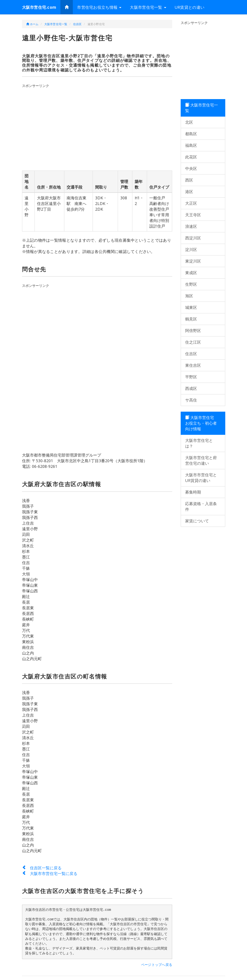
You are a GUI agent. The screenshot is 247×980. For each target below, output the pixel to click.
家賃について (197, 521)
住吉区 (77, 24)
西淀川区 (193, 238)
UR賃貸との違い (190, 7)
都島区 (191, 134)
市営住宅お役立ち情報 (99, 7)
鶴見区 (191, 319)
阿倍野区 (193, 330)
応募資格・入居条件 (201, 506)
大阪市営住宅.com (39, 7)
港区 (189, 192)
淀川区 (191, 249)
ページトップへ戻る (157, 965)
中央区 (191, 168)
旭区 (189, 296)
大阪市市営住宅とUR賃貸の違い (201, 478)
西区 (189, 180)
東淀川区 (193, 261)
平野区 (191, 377)
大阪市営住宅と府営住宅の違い (201, 460)
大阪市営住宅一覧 (148, 7)
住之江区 (193, 342)
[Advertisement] (100, 128)
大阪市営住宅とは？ (199, 443)
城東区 (191, 307)
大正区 (191, 203)
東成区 (191, 273)
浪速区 (191, 226)
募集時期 (193, 492)
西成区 (191, 388)
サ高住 (191, 400)
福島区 (191, 145)
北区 (189, 122)
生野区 (191, 284)
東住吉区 (193, 365)
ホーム (32, 24)
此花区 (191, 157)
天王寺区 (193, 215)
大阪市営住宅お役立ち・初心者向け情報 (201, 423)
